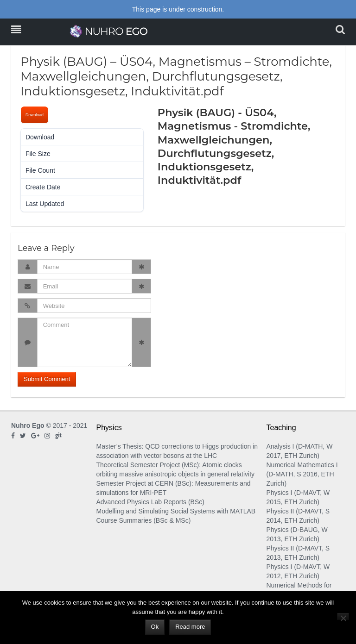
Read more (190, 627)
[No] (343, 616)
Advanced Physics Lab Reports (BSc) (150, 502)
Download (35, 115)
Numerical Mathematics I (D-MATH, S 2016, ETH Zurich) (302, 474)
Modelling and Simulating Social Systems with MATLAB (176, 511)
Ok (155, 627)
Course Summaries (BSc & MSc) (144, 520)
